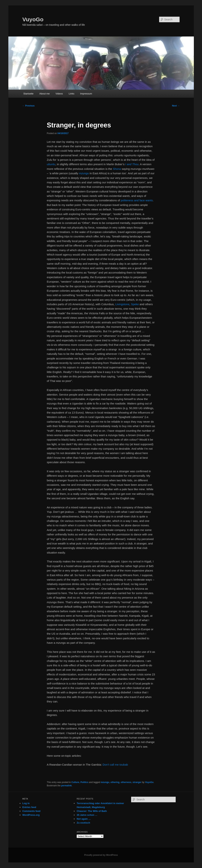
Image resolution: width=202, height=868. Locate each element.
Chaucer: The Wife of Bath (92, 811)
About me (45, 94)
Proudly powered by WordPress (101, 855)
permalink (66, 786)
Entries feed (29, 807)
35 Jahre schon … (87, 815)
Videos (59, 94)
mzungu (105, 782)
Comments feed (32, 811)
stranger (137, 782)
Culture (75, 782)
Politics (84, 782)
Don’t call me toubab (115, 765)
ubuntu (51, 164)
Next (176, 106)
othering (115, 782)
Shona (117, 169)
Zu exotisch (83, 823)
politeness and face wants (137, 200)
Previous (29, 106)
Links (71, 94)
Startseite (28, 94)
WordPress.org (31, 815)
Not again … (84, 819)
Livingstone (122, 304)
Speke (135, 304)
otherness (126, 782)
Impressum (86, 94)
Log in (26, 803)
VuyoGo (33, 19)
